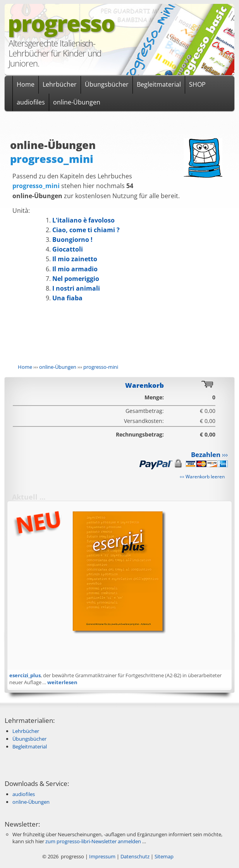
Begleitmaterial (159, 84)
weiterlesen (62, 682)
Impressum (102, 856)
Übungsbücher (107, 84)
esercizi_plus (25, 675)
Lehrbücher (60, 84)
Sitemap (164, 856)
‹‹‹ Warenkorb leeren (202, 476)
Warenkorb (144, 385)
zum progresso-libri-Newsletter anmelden (93, 841)
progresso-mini (101, 367)
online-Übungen (77, 102)
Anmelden (223, 856)
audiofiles (31, 102)
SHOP (197, 84)
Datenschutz (135, 856)
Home (26, 84)
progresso (61, 23)
